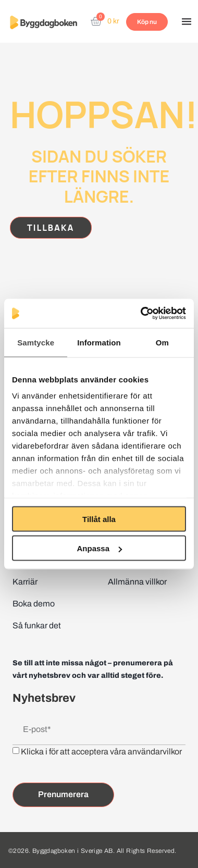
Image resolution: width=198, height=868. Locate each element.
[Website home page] (44, 22)
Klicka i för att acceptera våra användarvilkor (101, 752)
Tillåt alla (99, 519)
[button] (187, 22)
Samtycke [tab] (36, 342)
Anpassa (99, 548)
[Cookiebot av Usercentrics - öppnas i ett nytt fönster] (141, 314)
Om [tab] (162, 342)
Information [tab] (99, 342)
